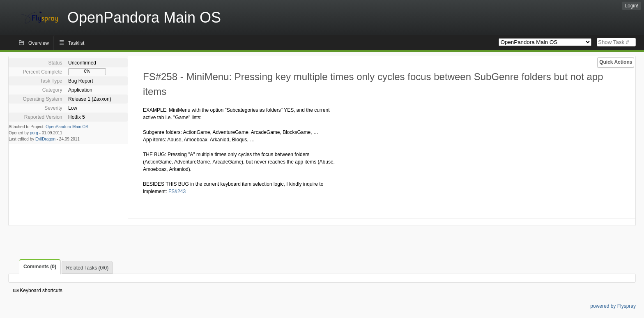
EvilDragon (45, 139)
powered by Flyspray (613, 306)
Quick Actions (616, 62)
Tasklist (76, 43)
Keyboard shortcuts (38, 290)
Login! (631, 6)
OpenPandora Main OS (67, 127)
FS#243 (177, 191)
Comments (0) (40, 267)
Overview (39, 43)
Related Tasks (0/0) (87, 268)
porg (34, 133)
